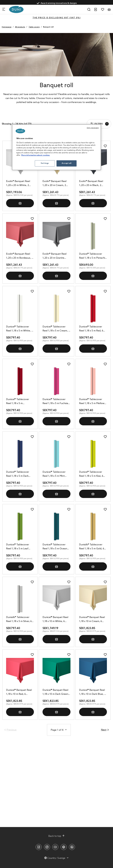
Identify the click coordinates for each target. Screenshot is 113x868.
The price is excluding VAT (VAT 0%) (57, 18)
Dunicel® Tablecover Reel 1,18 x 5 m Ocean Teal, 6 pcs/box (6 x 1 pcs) (55, 547)
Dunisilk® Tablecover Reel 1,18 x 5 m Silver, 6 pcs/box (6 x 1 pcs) (19, 620)
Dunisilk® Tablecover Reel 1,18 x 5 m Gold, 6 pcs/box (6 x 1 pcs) (92, 547)
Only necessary (93, 128)
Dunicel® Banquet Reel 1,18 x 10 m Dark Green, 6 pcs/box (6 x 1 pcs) (56, 692)
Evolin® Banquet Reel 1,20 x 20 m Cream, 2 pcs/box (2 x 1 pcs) (54, 184)
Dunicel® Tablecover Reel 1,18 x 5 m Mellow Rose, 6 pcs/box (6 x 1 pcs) (92, 402)
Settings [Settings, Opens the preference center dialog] (45, 163)
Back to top (57, 836)
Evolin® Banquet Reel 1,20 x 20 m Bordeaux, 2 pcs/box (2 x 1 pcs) (20, 256)
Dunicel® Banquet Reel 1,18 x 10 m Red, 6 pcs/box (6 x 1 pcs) (19, 692)
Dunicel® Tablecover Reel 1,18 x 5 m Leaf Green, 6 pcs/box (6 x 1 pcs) (19, 547)
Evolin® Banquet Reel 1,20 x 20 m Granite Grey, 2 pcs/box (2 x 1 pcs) (55, 256)
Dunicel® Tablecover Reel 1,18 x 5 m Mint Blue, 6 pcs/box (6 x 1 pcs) (54, 474)
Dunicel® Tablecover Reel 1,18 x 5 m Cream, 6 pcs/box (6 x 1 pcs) (56, 329)
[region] (56, 147)
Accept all (67, 163)
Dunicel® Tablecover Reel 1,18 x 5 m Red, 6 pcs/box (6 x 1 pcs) (91, 329)
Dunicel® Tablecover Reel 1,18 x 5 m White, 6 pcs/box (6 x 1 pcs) (19, 329)
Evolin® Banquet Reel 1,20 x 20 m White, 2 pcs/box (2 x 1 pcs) (18, 184)
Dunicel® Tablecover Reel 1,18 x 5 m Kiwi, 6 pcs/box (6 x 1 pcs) (91, 474)
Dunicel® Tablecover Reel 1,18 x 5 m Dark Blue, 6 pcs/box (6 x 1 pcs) (18, 474)
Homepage (7, 27)
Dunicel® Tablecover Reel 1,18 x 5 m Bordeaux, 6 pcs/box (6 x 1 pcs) (20, 402)
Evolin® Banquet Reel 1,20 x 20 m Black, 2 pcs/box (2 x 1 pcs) (91, 184)
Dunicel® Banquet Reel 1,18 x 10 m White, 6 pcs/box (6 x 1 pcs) (55, 620)
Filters (11, 115)
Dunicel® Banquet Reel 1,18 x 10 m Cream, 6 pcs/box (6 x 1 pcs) (92, 620)
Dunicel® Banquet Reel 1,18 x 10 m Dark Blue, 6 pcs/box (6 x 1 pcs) (92, 692)
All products (20, 27)
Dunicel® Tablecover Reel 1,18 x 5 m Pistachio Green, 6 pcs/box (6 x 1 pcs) (93, 256)
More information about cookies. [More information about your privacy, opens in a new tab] (36, 155)
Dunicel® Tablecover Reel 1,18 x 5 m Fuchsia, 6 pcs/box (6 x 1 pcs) (56, 402)
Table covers (34, 27)
